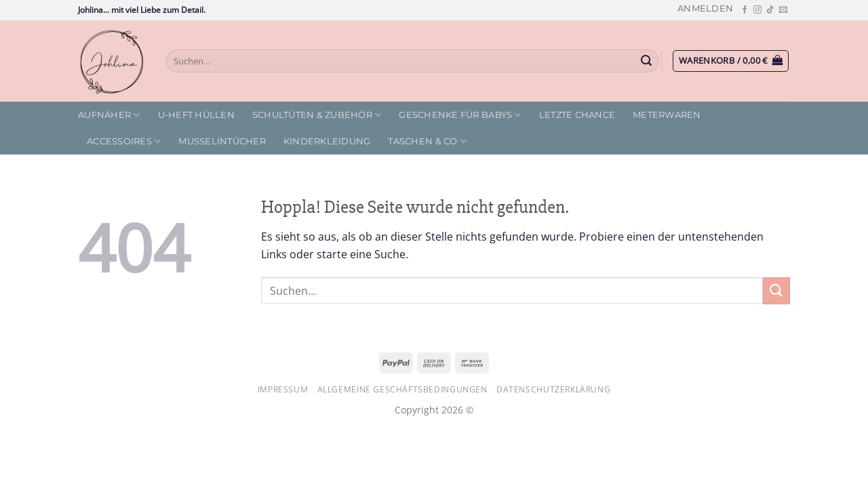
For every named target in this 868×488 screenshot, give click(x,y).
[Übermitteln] (647, 61)
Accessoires (124, 141)
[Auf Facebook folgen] (745, 10)
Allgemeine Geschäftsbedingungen (402, 389)
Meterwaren (667, 115)
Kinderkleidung (327, 141)
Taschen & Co (427, 141)
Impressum (283, 389)
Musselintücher (222, 141)
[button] (705, 8)
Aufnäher (109, 115)
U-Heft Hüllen (196, 115)
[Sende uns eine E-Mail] (783, 10)
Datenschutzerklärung (553, 389)
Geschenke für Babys (460, 115)
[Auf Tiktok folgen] (770, 10)
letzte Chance (577, 115)
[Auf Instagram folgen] (757, 10)
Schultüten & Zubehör (317, 115)
